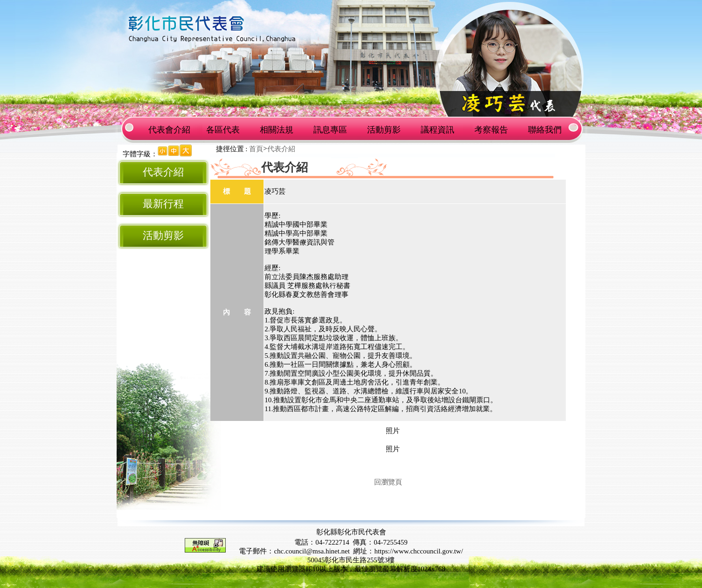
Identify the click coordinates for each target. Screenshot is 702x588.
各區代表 (223, 130)
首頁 (256, 149)
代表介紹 (163, 172)
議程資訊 (438, 130)
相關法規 (277, 130)
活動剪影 (384, 130)
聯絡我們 (545, 130)
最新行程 (163, 204)
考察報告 (491, 130)
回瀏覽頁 (388, 482)
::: (120, 154)
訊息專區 (330, 130)
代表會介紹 (169, 130)
